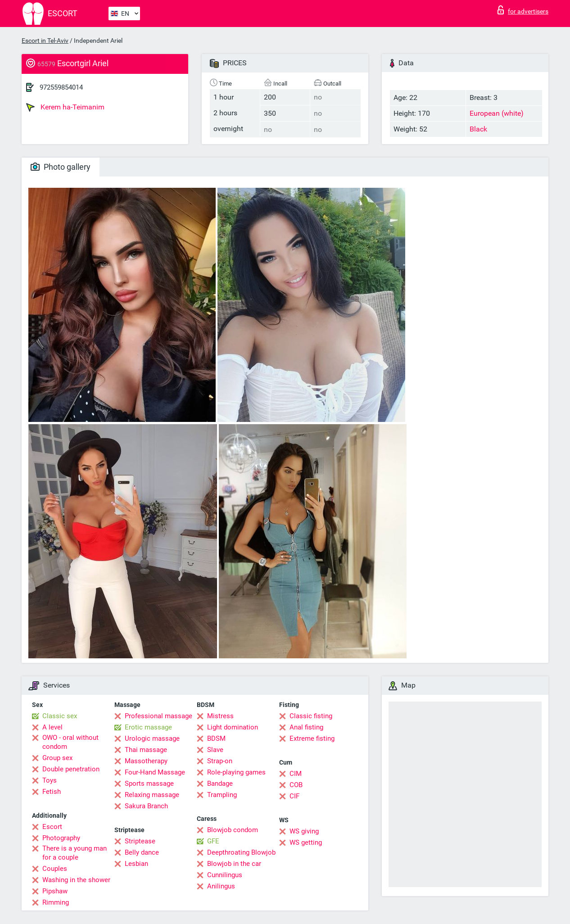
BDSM (216, 738)
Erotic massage (148, 727)
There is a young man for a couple (75, 853)
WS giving (304, 831)
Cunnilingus (225, 875)
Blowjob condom (233, 830)
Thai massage (146, 750)
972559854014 (61, 87)
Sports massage (149, 784)
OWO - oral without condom (70, 742)
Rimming (56, 902)
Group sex (57, 758)
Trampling (222, 795)
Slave (215, 750)
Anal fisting (306, 727)
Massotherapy (146, 761)
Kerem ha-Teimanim (65, 107)
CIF (294, 796)
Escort (52, 827)
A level (52, 727)
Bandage (220, 784)
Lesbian (136, 864)
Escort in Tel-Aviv (45, 41)
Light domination (233, 727)
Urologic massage (152, 738)
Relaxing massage (152, 795)
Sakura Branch (146, 806)
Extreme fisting (312, 738)
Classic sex (60, 716)
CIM (296, 774)
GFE (213, 841)
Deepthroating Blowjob (241, 852)
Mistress (220, 716)
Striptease (140, 841)
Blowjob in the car (234, 864)
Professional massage (158, 716)
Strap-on (220, 761)
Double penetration (71, 769)
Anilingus (221, 886)
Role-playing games (236, 772)
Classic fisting (311, 716)
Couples (55, 869)
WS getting (306, 842)
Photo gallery (61, 167)
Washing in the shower (76, 880)
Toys (50, 780)
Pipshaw (55, 891)
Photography (61, 838)
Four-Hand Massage (155, 772)
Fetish (52, 792)
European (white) (497, 113)
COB (296, 785)
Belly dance (142, 852)
